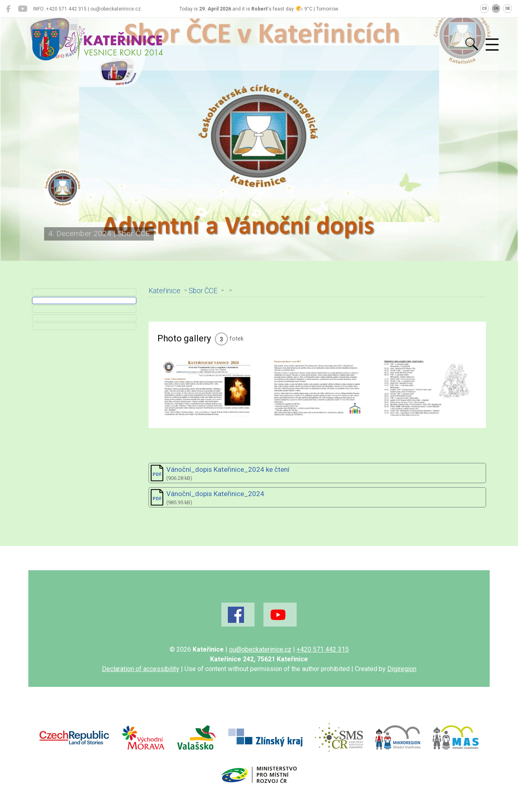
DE (508, 9)
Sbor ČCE (207, 290)
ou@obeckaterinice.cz (260, 664)
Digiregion (402, 683)
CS (484, 9)
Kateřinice (169, 290)
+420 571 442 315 (323, 664)
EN (496, 9)
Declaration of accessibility (141, 683)
